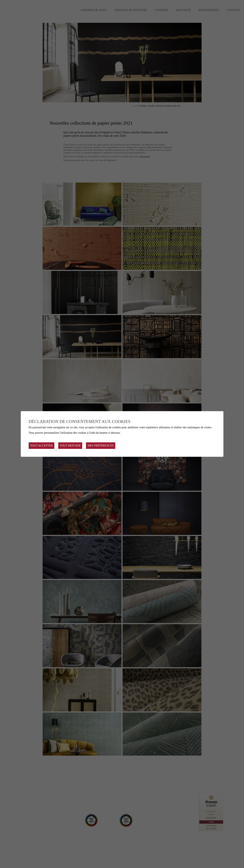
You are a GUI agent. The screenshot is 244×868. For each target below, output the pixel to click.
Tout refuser (70, 446)
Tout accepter (42, 446)
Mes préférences (101, 446)
